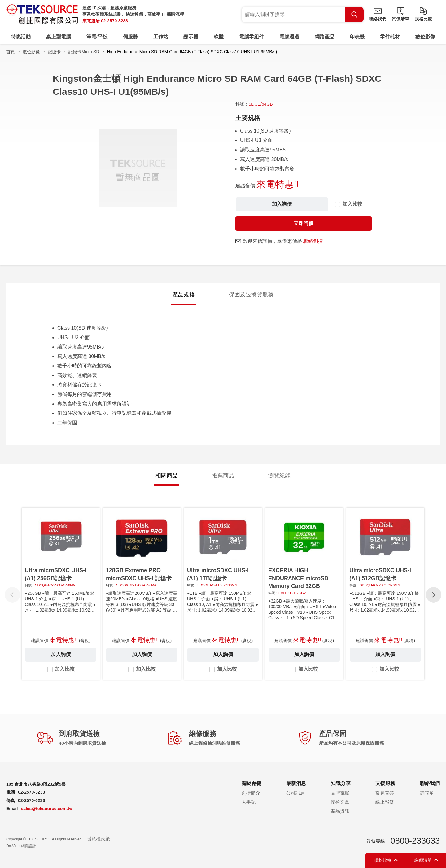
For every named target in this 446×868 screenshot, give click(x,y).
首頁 (11, 52)
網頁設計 (28, 846)
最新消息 (296, 783)
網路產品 (325, 37)
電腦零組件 (251, 37)
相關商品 (167, 476)
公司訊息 (295, 793)
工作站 (161, 37)
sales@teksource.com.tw (47, 809)
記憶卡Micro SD (84, 52)
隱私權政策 (98, 839)
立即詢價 (304, 223)
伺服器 (130, 37)
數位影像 (425, 37)
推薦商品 (223, 476)
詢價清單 (400, 19)
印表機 (357, 37)
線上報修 (385, 802)
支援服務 (385, 783)
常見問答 (385, 793)
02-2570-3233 (114, 21)
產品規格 (184, 295)
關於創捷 (251, 783)
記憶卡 (54, 52)
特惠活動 (21, 37)
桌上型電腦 (59, 37)
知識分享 (341, 783)
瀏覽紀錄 (279, 476)
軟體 (219, 37)
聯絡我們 (378, 19)
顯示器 (191, 37)
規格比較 (423, 19)
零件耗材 (390, 37)
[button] (434, 595)
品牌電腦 (340, 793)
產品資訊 (340, 811)
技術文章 (340, 802)
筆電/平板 (97, 37)
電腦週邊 (289, 37)
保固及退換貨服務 (251, 295)
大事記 (249, 802)
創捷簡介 (251, 793)
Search (354, 15)
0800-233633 (415, 841)
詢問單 (427, 793)
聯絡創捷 (313, 241)
